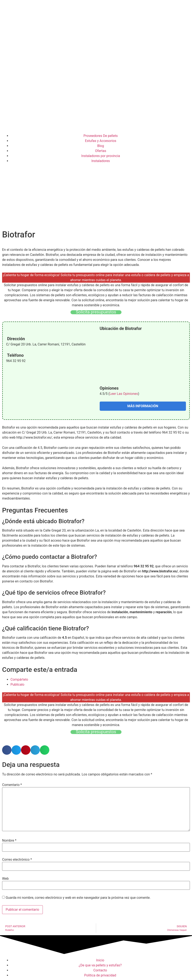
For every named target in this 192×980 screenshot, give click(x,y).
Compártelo (19, 679)
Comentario (12, 785)
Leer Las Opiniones (124, 394)
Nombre (9, 841)
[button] (7, 750)
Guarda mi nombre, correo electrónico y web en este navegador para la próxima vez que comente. (78, 898)
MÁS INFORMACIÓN (143, 406)
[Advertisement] (96, 197)
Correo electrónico (17, 860)
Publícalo (17, 684)
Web (5, 879)
